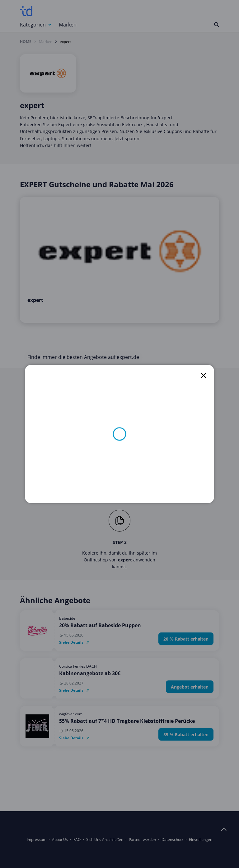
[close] (204, 375)
